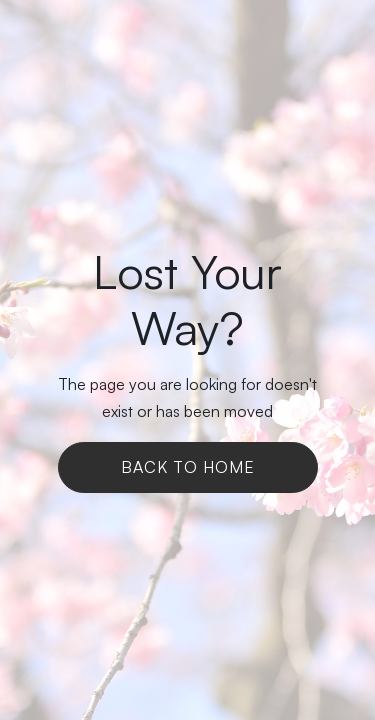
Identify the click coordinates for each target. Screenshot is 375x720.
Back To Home (188, 467)
